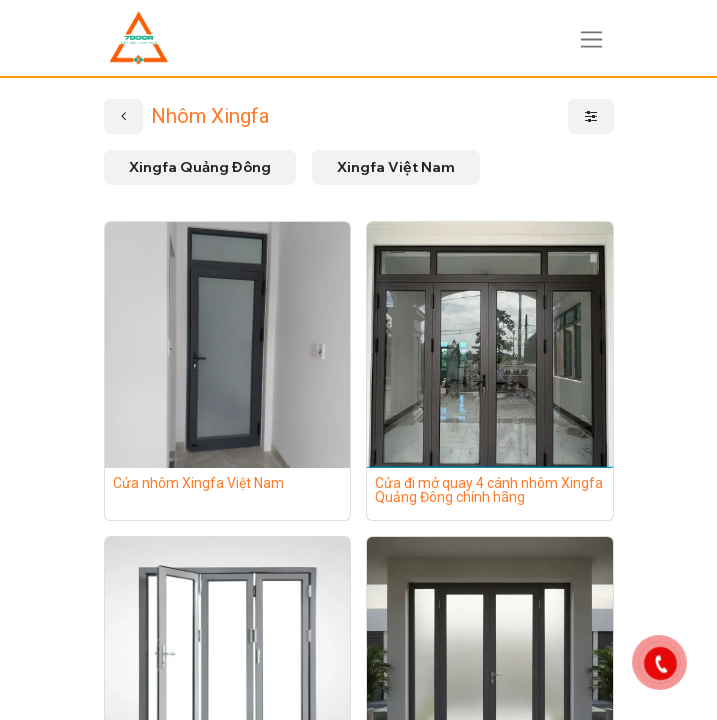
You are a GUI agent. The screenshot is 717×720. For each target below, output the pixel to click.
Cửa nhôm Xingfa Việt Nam (198, 483)
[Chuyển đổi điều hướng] (591, 37)
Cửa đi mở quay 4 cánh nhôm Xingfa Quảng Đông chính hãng (489, 490)
